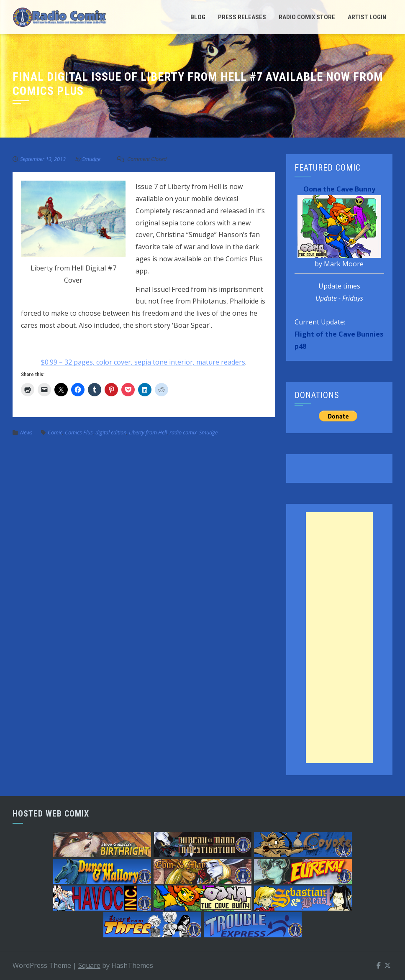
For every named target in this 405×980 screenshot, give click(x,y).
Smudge (91, 159)
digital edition (111, 432)
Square (89, 965)
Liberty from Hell (148, 432)
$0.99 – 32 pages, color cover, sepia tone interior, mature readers (143, 362)
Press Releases (242, 17)
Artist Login (367, 17)
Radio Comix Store (307, 17)
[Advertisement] (339, 638)
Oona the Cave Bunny (339, 189)
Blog (198, 17)
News (26, 432)
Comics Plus (79, 432)
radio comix (183, 432)
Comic (55, 432)
